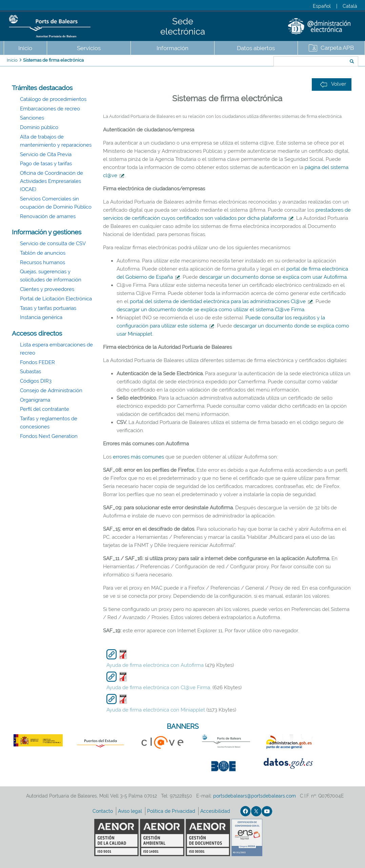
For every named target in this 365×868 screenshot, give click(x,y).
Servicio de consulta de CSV (53, 244)
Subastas (31, 372)
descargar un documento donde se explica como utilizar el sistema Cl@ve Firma (210, 310)
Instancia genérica (41, 317)
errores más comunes (138, 457)
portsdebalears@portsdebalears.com (255, 796)
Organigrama (35, 400)
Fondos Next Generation (49, 436)
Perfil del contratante (45, 409)
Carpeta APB (337, 48)
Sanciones (32, 118)
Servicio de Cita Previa (46, 154)
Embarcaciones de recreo (50, 109)
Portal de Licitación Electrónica (56, 299)
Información (173, 48)
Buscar (251, 62)
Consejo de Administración (51, 390)
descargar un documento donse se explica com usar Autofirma (273, 277)
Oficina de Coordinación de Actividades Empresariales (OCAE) (52, 181)
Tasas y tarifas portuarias (48, 308)
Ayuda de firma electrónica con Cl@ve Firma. (159, 687)
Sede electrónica (183, 26)
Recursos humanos (43, 262)
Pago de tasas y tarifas (46, 164)
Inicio (25, 48)
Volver (333, 84)
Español (322, 6)
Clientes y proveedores (47, 289)
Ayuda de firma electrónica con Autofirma (155, 665)
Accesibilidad (216, 811)
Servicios (89, 48)
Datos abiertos (256, 48)
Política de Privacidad (172, 811)
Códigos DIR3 (36, 381)
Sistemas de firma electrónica (53, 60)
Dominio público (39, 127)
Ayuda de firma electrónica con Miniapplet (156, 710)
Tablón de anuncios (43, 253)
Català (350, 6)
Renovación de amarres (48, 216)
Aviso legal (131, 811)
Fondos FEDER (37, 362)
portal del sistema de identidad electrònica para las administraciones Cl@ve (221, 301)
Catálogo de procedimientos (53, 99)
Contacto (103, 811)
